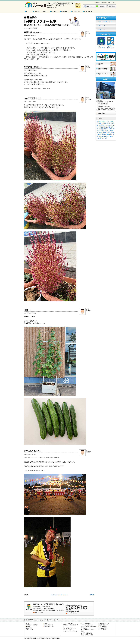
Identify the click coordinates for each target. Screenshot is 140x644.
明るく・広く (85, 635)
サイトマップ (59, 620)
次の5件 (92, 595)
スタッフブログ (49, 625)
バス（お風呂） (67, 628)
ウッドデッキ (73, 631)
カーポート (66, 631)
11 (67, 595)
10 (65, 595)
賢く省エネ (84, 630)
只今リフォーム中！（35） (105, 22)
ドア (66, 630)
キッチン (70, 625)
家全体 (65, 625)
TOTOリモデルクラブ (101, 47)
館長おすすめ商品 (49, 627)
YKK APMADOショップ (111, 48)
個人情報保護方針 (29, 620)
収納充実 (89, 633)
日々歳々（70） (102, 29)
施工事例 (28, 627)
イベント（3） (102, 26)
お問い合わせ (29, 630)
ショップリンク (39, 620)
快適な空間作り (85, 627)
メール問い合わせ (72, 613)
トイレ (74, 628)
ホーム (26, 28)
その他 (91, 635)
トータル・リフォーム (87, 625)
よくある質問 (103, 627)
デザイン (84, 633)
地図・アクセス (39, 612)
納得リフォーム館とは (32, 625)
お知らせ (47, 623)
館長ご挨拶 (29, 628)
